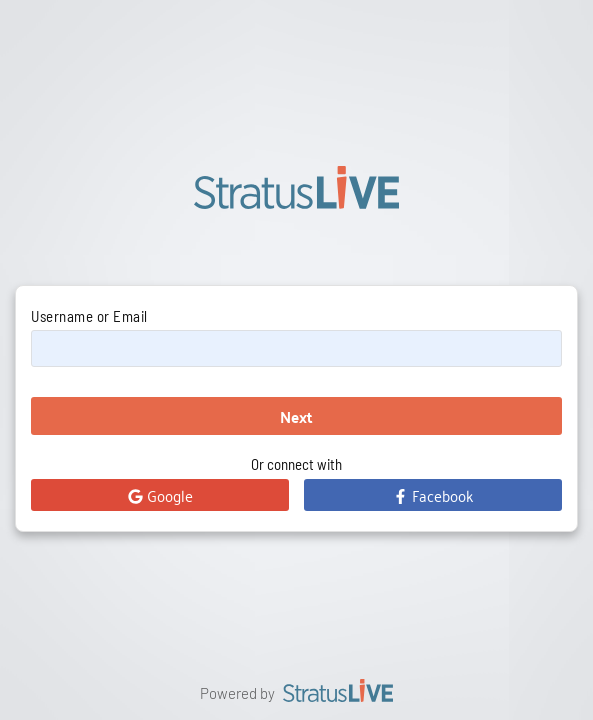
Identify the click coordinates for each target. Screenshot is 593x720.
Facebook (433, 495)
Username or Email (89, 316)
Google (160, 495)
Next (296, 416)
